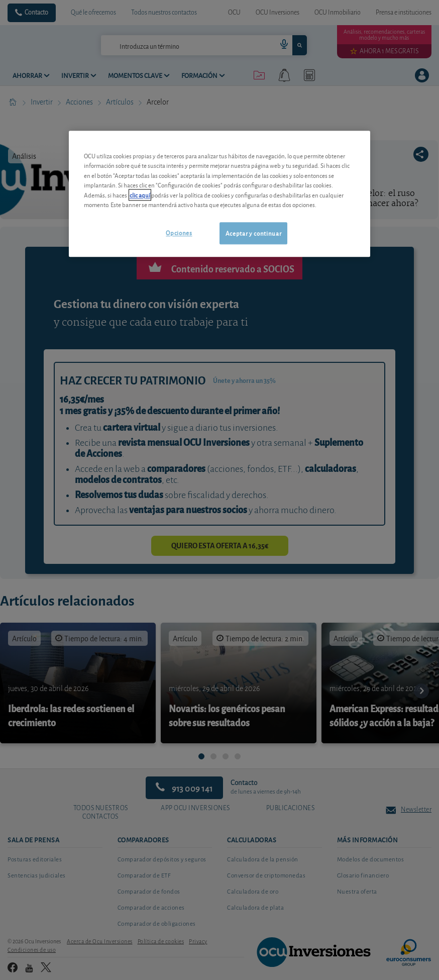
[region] (219, 194)
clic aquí (140, 195)
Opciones (179, 232)
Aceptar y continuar (253, 233)
